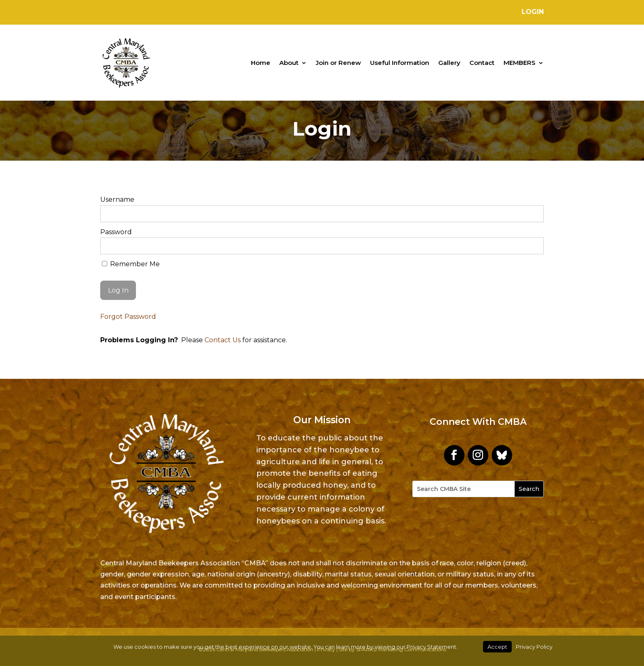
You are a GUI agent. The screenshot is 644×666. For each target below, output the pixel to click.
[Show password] (532, 246)
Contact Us (223, 340)
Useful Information (400, 63)
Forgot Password (128, 317)
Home (261, 63)
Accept (497, 647)
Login (533, 12)
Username (117, 199)
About (289, 63)
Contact (482, 63)
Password (116, 232)
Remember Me (131, 264)
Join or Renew (338, 63)
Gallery (449, 63)
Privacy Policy (534, 647)
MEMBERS (520, 63)
